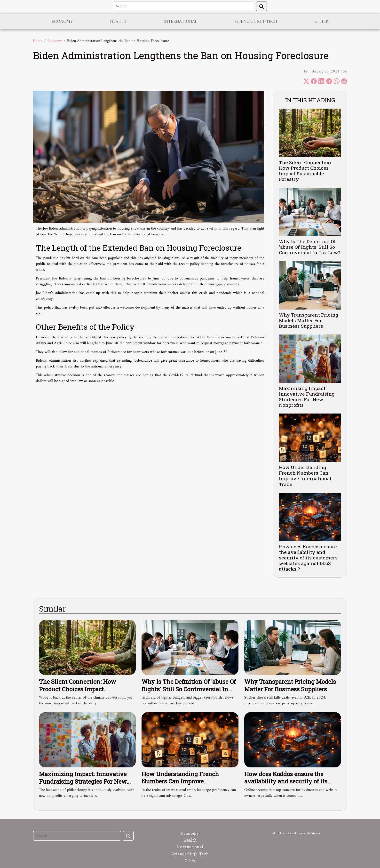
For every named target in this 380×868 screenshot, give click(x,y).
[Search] (184, 6)
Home (38, 41)
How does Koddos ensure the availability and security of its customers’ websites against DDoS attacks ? (309, 558)
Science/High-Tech (256, 22)
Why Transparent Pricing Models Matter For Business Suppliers (309, 320)
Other (321, 22)
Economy (62, 22)
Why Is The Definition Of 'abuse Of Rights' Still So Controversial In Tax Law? (310, 247)
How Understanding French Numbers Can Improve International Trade (305, 476)
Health (118, 22)
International (180, 22)
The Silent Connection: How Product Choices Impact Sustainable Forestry (305, 171)
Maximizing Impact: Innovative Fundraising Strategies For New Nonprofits (307, 397)
